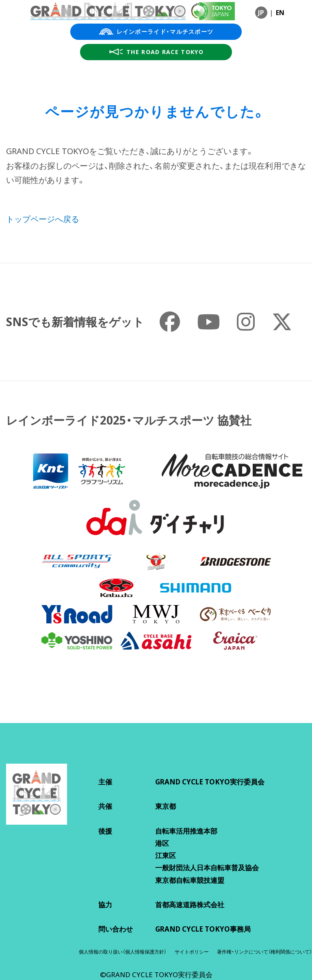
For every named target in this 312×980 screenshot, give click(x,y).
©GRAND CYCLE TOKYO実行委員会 (156, 975)
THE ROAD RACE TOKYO (156, 52)
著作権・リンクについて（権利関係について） (264, 952)
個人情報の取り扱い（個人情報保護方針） (123, 952)
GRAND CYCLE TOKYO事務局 (203, 929)
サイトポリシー (192, 952)
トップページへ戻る (43, 219)
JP (261, 13)
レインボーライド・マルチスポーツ (156, 32)
